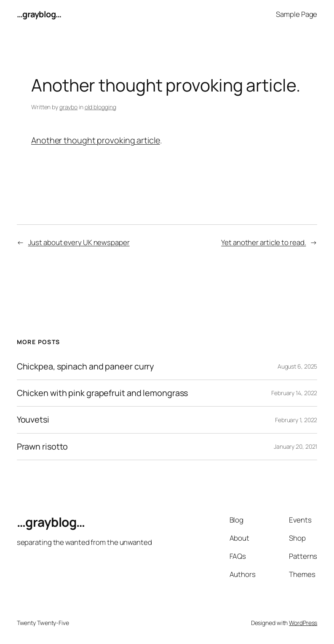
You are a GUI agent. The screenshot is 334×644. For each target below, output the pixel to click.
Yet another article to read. (263, 242)
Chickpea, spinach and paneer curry (86, 366)
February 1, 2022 (296, 420)
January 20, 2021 (295, 446)
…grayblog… (39, 14)
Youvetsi (33, 420)
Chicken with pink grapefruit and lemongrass (103, 393)
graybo (68, 107)
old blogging (100, 107)
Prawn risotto (43, 447)
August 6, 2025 (298, 366)
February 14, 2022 (294, 393)
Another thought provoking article (96, 140)
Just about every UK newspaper (79, 242)
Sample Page (297, 14)
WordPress (303, 623)
